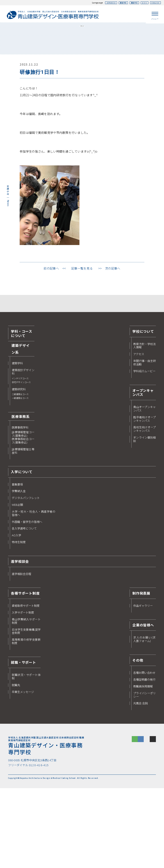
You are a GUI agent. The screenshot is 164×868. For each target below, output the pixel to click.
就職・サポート (23, 741)
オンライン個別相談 (144, 518)
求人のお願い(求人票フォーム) (144, 718)
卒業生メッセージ (23, 770)
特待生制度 (19, 621)
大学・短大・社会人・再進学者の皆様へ (34, 592)
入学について (22, 550)
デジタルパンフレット (26, 576)
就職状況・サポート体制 (26, 755)
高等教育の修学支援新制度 (26, 720)
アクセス (139, 433)
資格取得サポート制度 (26, 684)
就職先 (16, 763)
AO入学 (16, 614)
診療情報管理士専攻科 (23, 529)
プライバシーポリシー (144, 773)
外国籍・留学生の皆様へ (27, 600)
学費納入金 (19, 570)
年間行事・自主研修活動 (144, 441)
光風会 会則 (141, 782)
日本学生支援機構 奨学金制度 (26, 710)
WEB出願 (17, 583)
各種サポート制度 (25, 671)
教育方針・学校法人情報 (144, 424)
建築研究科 (20, 472)
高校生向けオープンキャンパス (144, 508)
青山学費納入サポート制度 (26, 699)
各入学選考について (24, 607)
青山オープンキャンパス (144, 487)
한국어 (141, 3)
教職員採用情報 (143, 765)
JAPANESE (101, 3)
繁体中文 (129, 3)
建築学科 (17, 442)
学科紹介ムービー (144, 449)
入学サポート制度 (23, 691)
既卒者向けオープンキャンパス (144, 497)
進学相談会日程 (21, 652)
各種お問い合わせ (144, 751)
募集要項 (17, 563)
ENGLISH (154, 3)
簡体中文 (115, 3)
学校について (143, 410)
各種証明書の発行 (144, 758)
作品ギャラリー (143, 684)
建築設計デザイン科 (23, 455)
